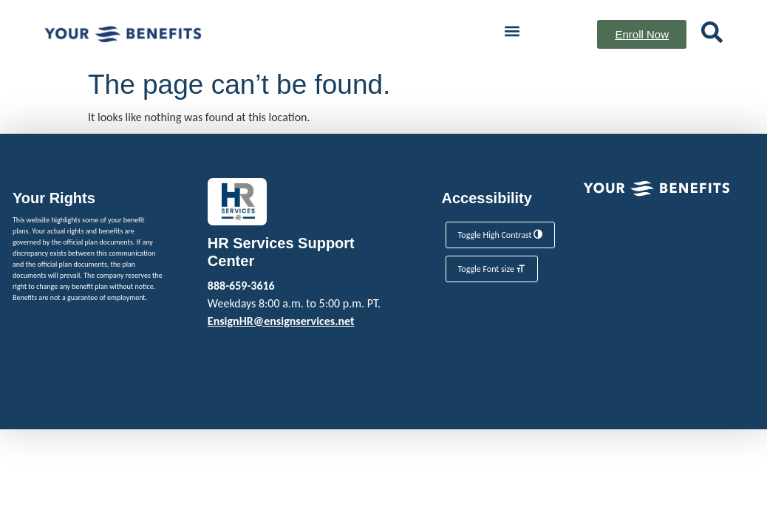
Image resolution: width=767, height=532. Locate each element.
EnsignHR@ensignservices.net (281, 321)
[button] (512, 31)
